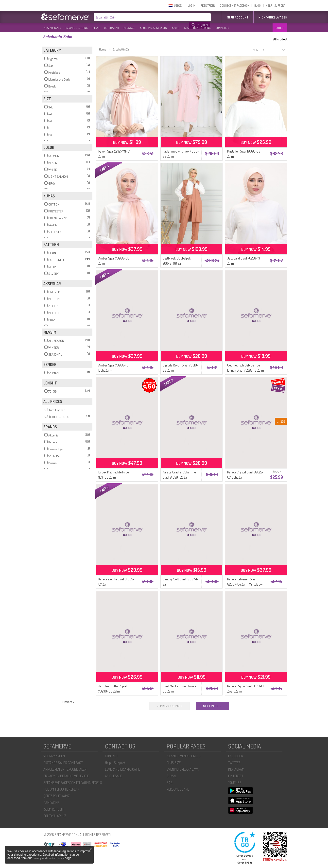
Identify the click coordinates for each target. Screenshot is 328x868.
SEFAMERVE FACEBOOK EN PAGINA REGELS (73, 783)
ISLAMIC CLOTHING (77, 28)
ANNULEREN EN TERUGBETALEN (65, 769)
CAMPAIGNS (52, 803)
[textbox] (141, 17)
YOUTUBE (235, 783)
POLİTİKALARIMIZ (55, 816)
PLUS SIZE (129, 28)
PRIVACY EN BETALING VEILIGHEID (66, 776)
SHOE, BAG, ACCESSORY (154, 28)
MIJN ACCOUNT (238, 17)
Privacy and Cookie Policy (48, 858)
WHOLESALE (113, 776)
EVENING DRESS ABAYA (183, 769)
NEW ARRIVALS (52, 28)
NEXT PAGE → (212, 706)
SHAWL (172, 776)
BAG (170, 783)
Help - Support (115, 763)
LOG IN (191, 6)
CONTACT (112, 756)
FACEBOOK (236, 756)
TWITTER (234, 763)
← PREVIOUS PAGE (170, 706)
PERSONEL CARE (178, 789)
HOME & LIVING (202, 28)
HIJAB (96, 28)
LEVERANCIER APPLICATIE (122, 769)
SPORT (176, 28)
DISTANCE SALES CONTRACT (63, 763)
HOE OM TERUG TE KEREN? (61, 789)
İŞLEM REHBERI (53, 809)
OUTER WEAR (111, 28)
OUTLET (280, 28)
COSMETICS (222, 28)
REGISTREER (208, 6)
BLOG (258, 6)
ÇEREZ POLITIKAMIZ (57, 796)
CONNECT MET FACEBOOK (234, 6)
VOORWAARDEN (54, 756)
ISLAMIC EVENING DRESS (184, 756)
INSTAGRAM (236, 769)
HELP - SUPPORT (275, 6)
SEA (186, 28)
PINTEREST (236, 776)
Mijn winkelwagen (273, 17)
